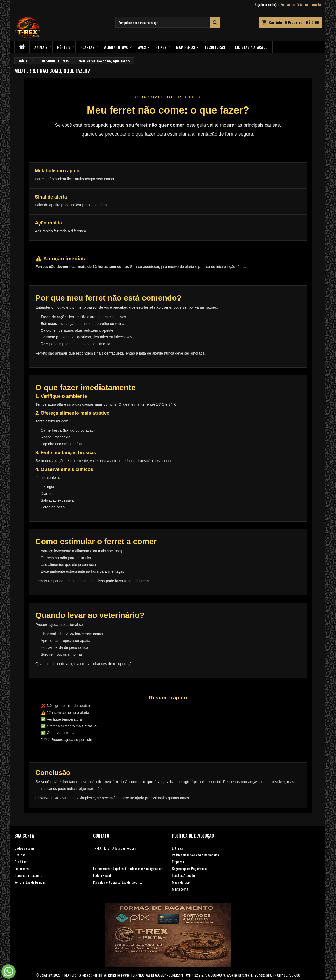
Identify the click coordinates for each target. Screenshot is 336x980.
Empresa (178, 862)
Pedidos (20, 855)
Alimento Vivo (116, 47)
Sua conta (24, 836)
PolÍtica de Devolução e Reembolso (195, 855)
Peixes (161, 47)
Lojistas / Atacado (251, 47)
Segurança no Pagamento (189, 868)
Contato (101, 836)
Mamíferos (186, 47)
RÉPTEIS (64, 47)
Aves (142, 47)
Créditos (20, 862)
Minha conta (180, 889)
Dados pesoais (24, 848)
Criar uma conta (309, 4)
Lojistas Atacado (183, 875)
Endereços (22, 868)
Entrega (177, 848)
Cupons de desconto (28, 875)
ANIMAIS (41, 47)
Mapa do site (181, 882)
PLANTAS (87, 47)
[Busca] (168, 22)
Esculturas (215, 47)
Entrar (286, 4)
